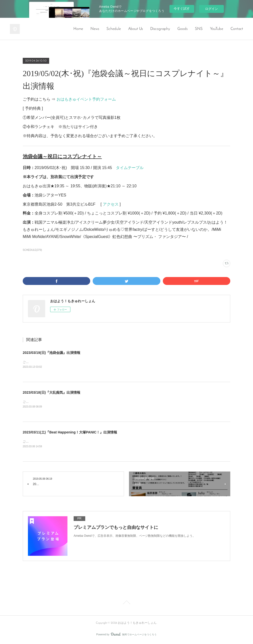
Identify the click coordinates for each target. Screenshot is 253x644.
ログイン (211, 9)
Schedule (114, 29)
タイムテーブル (130, 168)
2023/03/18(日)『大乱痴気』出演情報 (52, 393)
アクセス (111, 204)
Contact (237, 29)
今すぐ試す (182, 9)
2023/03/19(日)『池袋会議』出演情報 (52, 353)
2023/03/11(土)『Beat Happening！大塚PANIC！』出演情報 (70, 433)
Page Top (126, 604)
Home (78, 29)
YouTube (217, 29)
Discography (160, 29)
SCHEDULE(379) (32, 250)
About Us (136, 29)
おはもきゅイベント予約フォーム (86, 99)
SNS (199, 29)
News (95, 29)
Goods (182, 29)
